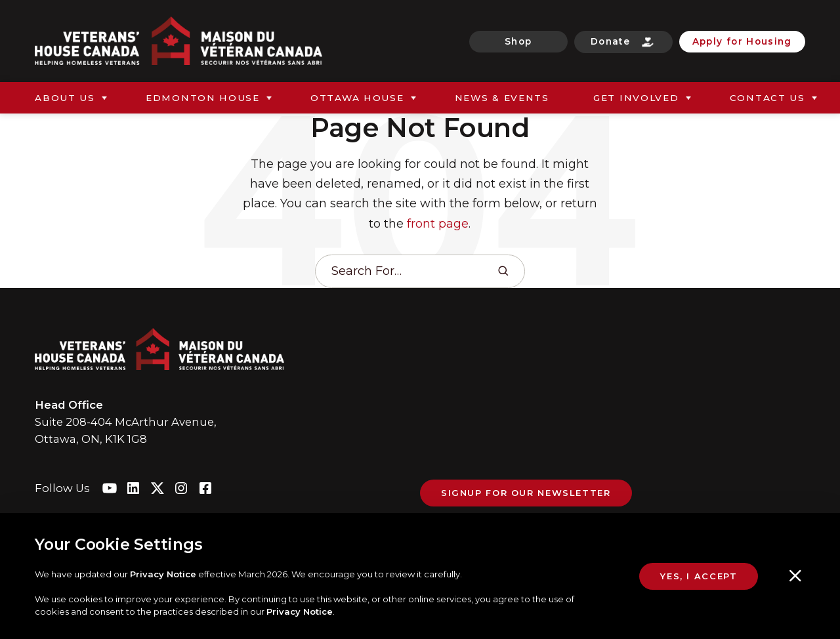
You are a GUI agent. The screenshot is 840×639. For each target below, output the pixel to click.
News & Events (502, 98)
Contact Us (767, 98)
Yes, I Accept (699, 580)
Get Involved (636, 98)
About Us (65, 98)
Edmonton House (203, 98)
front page (438, 223)
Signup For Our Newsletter (526, 493)
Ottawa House (357, 98)
